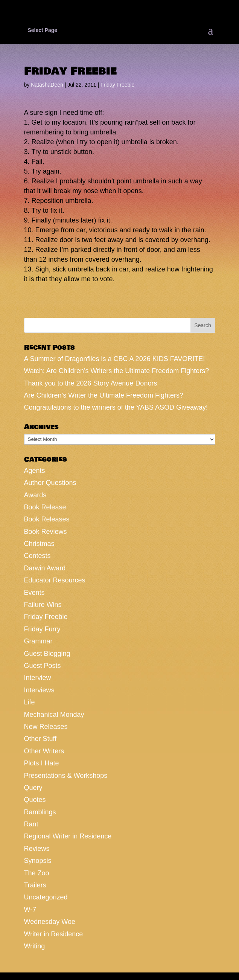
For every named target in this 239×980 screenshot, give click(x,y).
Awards (35, 495)
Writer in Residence (54, 934)
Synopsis (38, 861)
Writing (35, 946)
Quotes (35, 800)
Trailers (35, 885)
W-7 (30, 910)
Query (33, 788)
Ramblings (40, 812)
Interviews (39, 690)
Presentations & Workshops (66, 776)
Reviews (37, 849)
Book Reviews (46, 532)
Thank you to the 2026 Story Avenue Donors (91, 383)
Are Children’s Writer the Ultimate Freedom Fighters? (104, 395)
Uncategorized (46, 897)
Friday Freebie (117, 85)
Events (34, 593)
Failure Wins (43, 605)
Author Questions (50, 483)
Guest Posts (43, 666)
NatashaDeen (47, 85)
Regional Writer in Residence (68, 836)
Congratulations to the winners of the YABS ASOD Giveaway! (116, 407)
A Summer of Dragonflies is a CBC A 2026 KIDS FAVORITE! (115, 359)
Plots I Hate (42, 763)
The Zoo (37, 873)
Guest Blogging (47, 654)
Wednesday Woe (50, 922)
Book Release (45, 507)
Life (30, 702)
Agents (35, 471)
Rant (31, 824)
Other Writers (44, 751)
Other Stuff (40, 739)
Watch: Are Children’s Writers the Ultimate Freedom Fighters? (117, 371)
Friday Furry (42, 629)
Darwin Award (45, 568)
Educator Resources (55, 580)
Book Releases (47, 519)
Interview (38, 678)
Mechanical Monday (54, 715)
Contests (37, 556)
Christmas (39, 544)
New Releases (46, 727)
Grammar (38, 641)
